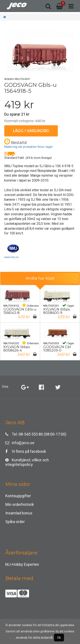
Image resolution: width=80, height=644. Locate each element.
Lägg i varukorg (31, 131)
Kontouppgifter (18, 496)
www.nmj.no (11, 257)
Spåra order (15, 522)
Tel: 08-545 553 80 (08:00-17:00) (36, 434)
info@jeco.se (20, 443)
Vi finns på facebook (26, 451)
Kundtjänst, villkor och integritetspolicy (27, 461)
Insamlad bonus (19, 513)
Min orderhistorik (20, 504)
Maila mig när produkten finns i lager (29, 147)
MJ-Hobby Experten (22, 564)
